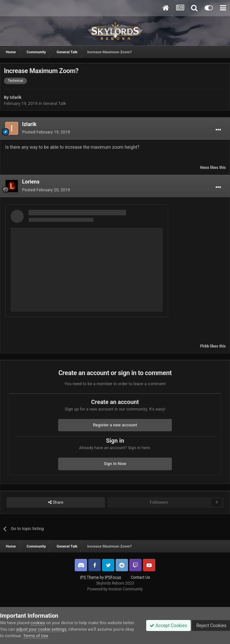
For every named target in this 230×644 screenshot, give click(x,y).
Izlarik (16, 97)
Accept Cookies (168, 625)
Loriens (31, 182)
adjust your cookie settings (41, 629)
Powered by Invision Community (115, 589)
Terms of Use (36, 636)
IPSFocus (113, 577)
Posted (46, 132)
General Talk (54, 103)
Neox (205, 168)
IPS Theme (89, 577)
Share (56, 502)
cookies (38, 623)
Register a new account (115, 425)
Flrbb (205, 346)
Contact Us (141, 577)
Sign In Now (115, 464)
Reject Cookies (211, 625)
